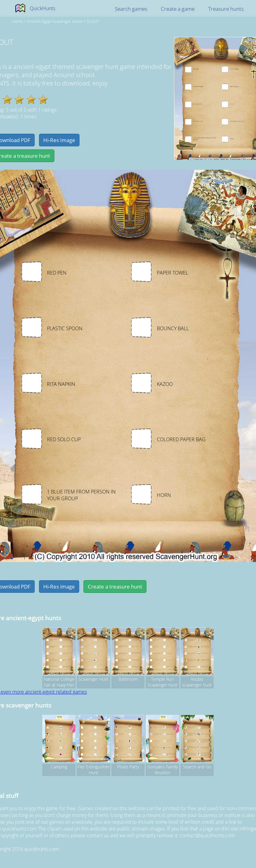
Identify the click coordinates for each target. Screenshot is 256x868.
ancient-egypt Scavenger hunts (55, 21)
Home (18, 21)
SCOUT (93, 21)
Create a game (178, 9)
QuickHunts (43, 8)
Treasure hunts (226, 9)
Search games (131, 9)
